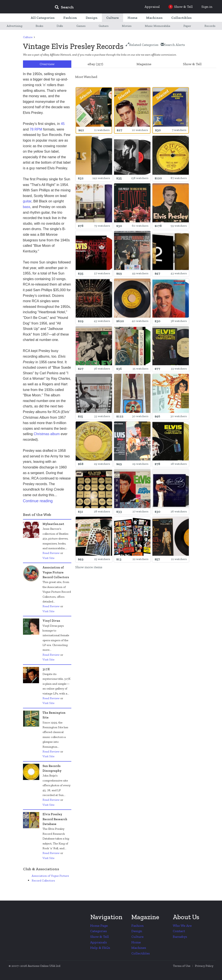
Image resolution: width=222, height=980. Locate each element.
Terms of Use (182, 966)
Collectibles (141, 953)
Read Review (51, 553)
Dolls (60, 26)
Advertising (15, 26)
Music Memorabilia (158, 26)
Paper (187, 26)
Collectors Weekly (25, 7)
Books (39, 26)
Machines (139, 948)
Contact (179, 931)
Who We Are (182, 926)
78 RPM (36, 129)
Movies (127, 26)
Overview (47, 64)
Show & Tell (192, 64)
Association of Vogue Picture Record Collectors (50, 878)
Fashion (137, 926)
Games (81, 26)
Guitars (104, 26)
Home (136, 942)
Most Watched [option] (86, 77)
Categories (99, 931)
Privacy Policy (204, 966)
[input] (96, 8)
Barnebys (180, 937)
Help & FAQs (100, 948)
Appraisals (99, 942)
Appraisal (152, 7)
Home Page (99, 926)
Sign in (207, 7)
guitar (27, 201)
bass (27, 207)
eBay (95, 64)
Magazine (144, 64)
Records (210, 26)
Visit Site (48, 558)
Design (137, 931)
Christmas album (47, 434)
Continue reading (38, 501)
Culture (28, 37)
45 (63, 124)
